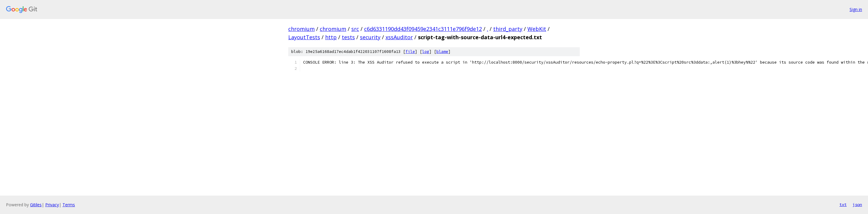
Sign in (856, 9)
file (410, 52)
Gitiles (36, 205)
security (370, 37)
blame (442, 52)
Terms (69, 205)
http (331, 37)
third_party (508, 29)
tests (348, 37)
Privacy (52, 205)
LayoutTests (304, 37)
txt (843, 204)
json (857, 204)
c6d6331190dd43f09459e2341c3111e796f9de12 (423, 29)
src (355, 29)
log (426, 52)
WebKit (537, 29)
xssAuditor (399, 37)
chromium (301, 29)
